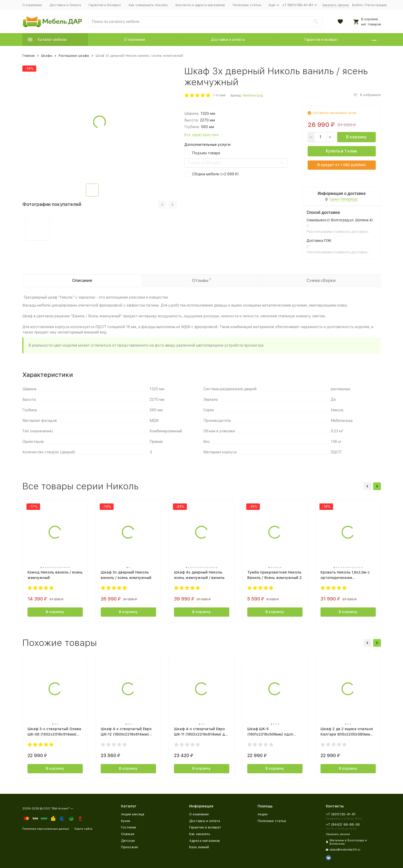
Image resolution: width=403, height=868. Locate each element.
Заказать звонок (336, 5)
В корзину (356, 137)
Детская (128, 841)
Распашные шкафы (74, 56)
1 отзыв (219, 95)
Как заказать (200, 834)
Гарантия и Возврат (105, 5)
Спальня (128, 834)
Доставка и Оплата (65, 5)
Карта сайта (83, 829)
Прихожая (129, 847)
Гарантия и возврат (321, 40)
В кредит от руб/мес (342, 165)
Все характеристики (201, 135)
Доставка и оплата (228, 40)
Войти (357, 5)
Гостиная (129, 827)
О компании (32, 5)
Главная (29, 56)
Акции (263, 814)
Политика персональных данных (46, 829)
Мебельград (253, 95)
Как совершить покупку (148, 5)
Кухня (126, 821)
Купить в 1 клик (342, 151)
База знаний (199, 847)
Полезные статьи (247, 5)
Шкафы (47, 56)
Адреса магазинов (204, 841)
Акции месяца (133, 814)
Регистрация (376, 5)
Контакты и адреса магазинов (200, 5)
